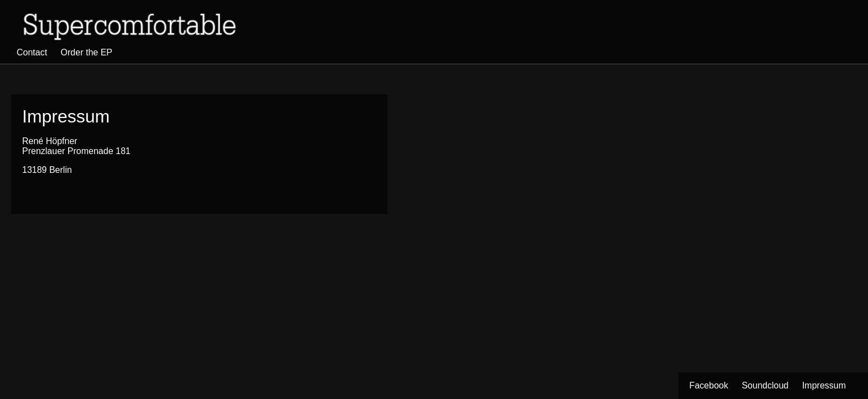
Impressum (824, 385)
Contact (32, 52)
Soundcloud (765, 385)
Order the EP (87, 52)
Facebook (709, 385)
